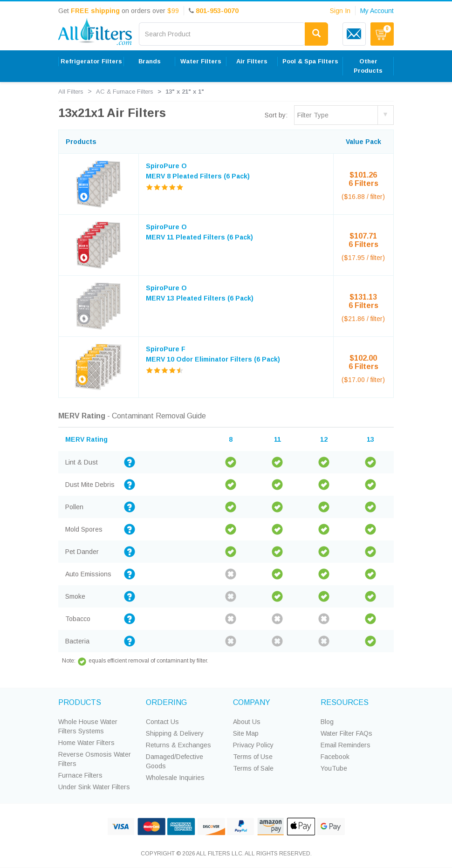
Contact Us (162, 722)
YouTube (334, 768)
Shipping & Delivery (175, 733)
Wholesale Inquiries (175, 778)
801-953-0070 (217, 11)
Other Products (368, 66)
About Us (247, 722)
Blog (327, 722)
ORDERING (166, 702)
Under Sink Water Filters (94, 787)
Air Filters (252, 61)
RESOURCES (345, 702)
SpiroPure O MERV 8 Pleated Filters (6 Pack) (198, 171)
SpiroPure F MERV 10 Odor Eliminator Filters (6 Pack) (213, 354)
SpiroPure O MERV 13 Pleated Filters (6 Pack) (200, 293)
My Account (377, 11)
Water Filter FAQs (346, 733)
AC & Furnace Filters (125, 92)
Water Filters (201, 61)
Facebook (335, 757)
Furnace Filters (80, 775)
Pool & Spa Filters (310, 61)
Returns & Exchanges (178, 745)
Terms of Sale (253, 768)
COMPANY (252, 702)
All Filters (71, 92)
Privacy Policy (253, 745)
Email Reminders (346, 745)
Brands (150, 61)
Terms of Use (253, 757)
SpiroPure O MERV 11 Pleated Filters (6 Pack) (199, 232)
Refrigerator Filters (91, 61)
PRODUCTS (80, 702)
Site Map (246, 733)
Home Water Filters (86, 743)
